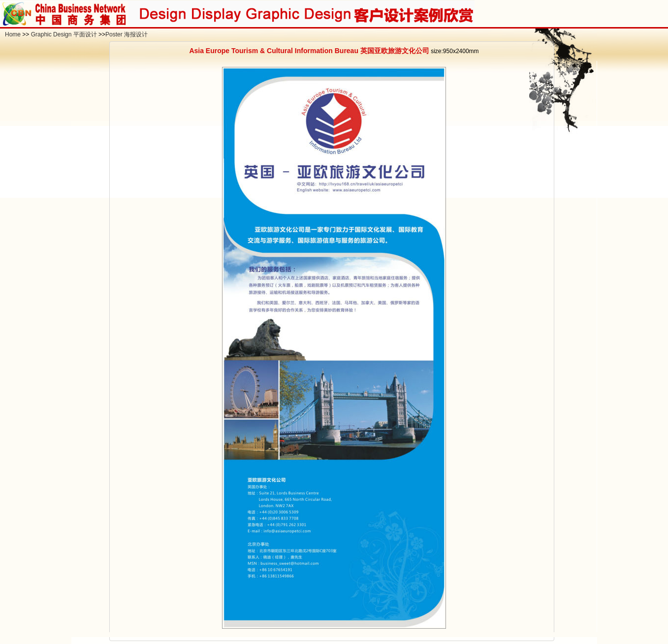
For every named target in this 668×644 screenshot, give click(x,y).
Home (13, 34)
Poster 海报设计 (127, 34)
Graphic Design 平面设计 (64, 34)
